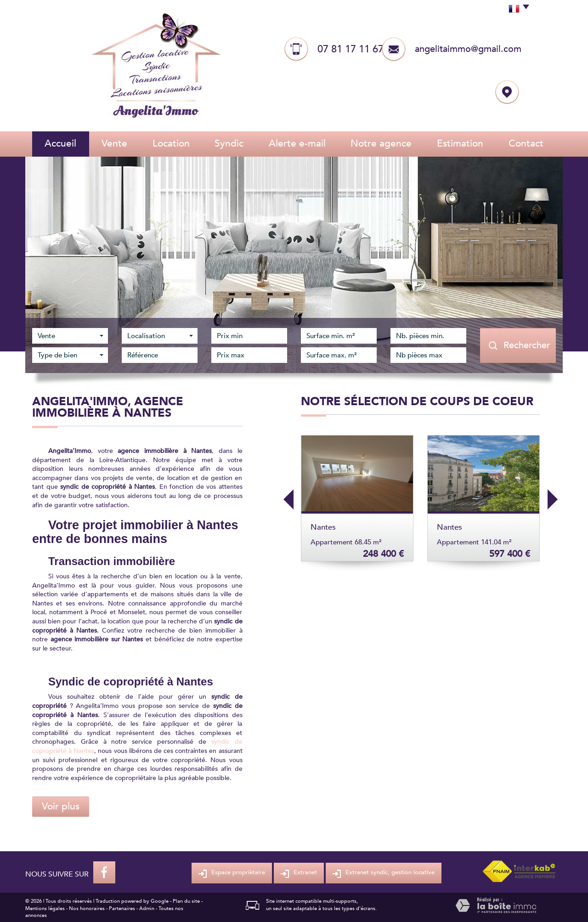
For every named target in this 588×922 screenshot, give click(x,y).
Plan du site (186, 901)
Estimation (460, 144)
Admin (147, 908)
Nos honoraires (87, 908)
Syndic (229, 144)
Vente (114, 144)
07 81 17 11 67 (351, 49)
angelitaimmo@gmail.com (468, 49)
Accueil (60, 144)
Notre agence (381, 144)
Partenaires (122, 908)
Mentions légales (45, 908)
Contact (526, 144)
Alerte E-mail (297, 144)
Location (171, 144)
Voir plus (61, 806)
